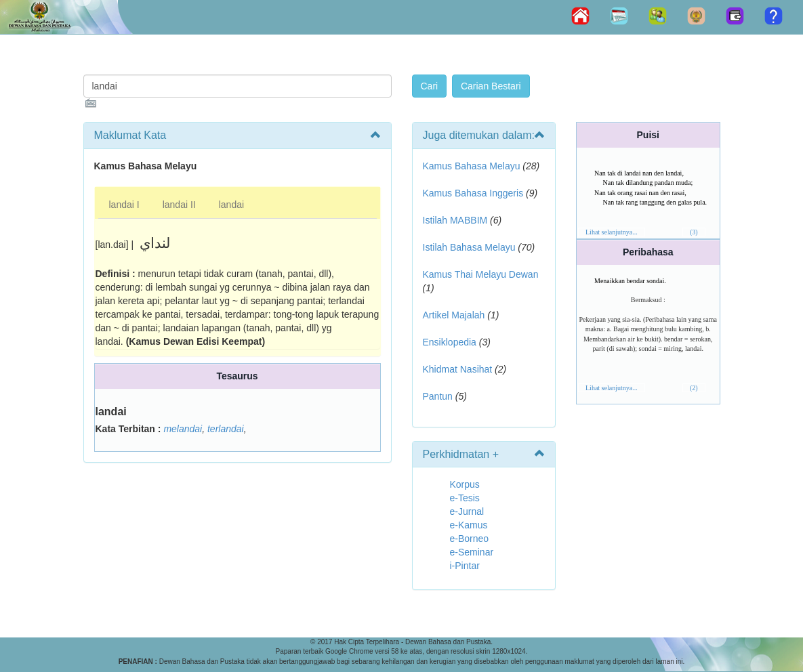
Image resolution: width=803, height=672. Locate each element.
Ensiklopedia (450, 342)
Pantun (438, 396)
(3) (694, 232)
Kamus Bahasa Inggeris (473, 193)
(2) (694, 388)
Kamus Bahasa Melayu (473, 166)
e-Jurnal (467, 511)
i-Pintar (465, 566)
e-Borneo (470, 539)
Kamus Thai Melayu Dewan (481, 274)
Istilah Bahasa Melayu (469, 247)
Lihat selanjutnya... (612, 232)
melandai (183, 429)
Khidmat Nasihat (458, 369)
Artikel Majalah (454, 315)
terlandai (226, 429)
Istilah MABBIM (455, 220)
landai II (179, 205)
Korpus (465, 484)
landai (231, 205)
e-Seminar (472, 552)
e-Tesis (465, 498)
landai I (124, 205)
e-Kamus (469, 525)
